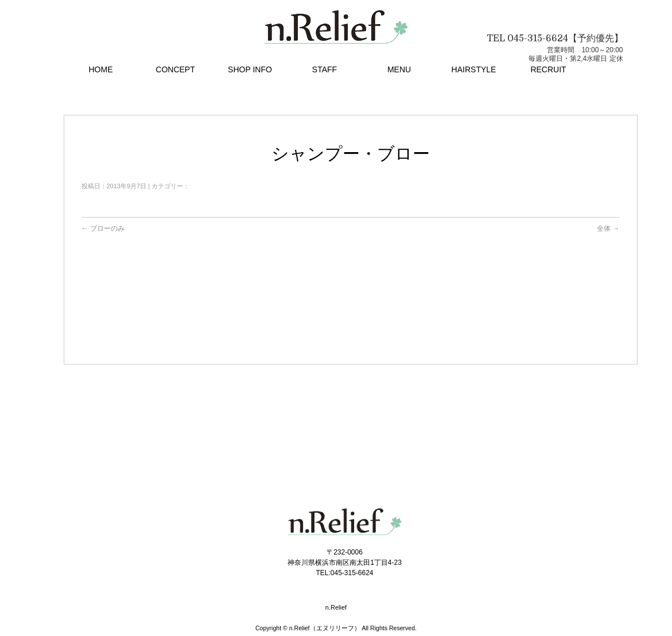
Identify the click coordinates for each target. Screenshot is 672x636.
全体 (608, 228)
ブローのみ (103, 228)
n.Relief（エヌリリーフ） (325, 628)
